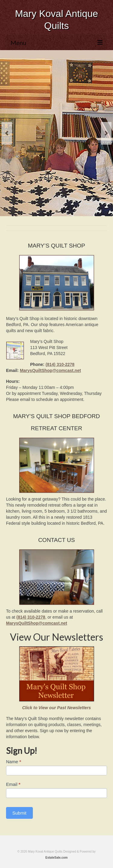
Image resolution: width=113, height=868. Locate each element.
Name (14, 762)
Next (106, 133)
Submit (19, 813)
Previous (7, 133)
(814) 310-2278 (60, 364)
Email (13, 784)
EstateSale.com (57, 858)
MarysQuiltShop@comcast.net (50, 370)
